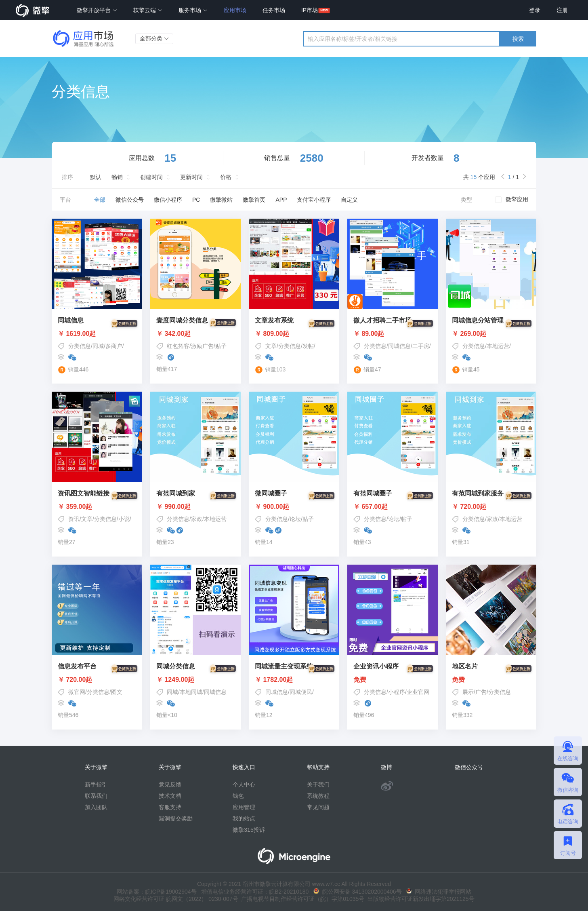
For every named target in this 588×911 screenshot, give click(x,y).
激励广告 (202, 346)
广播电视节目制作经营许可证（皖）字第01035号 (301, 899)
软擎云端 (148, 10)
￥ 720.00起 (491, 507)
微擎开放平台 (97, 10)
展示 (468, 692)
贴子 (221, 346)
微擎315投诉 (249, 830)
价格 (226, 177)
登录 (535, 10)
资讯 (74, 519)
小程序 (397, 692)
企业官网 (418, 692)
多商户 (114, 346)
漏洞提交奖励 (176, 818)
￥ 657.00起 (393, 507)
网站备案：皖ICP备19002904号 (157, 892)
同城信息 (399, 346)
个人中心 (244, 784)
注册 (562, 10)
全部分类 (154, 38)
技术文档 (170, 796)
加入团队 (96, 807)
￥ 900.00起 (294, 507)
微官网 (77, 692)
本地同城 (191, 692)
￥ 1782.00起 (294, 680)
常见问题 (318, 807)
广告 (481, 692)
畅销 (117, 177)
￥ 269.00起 (491, 334)
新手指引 (96, 784)
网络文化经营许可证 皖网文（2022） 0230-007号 (176, 899)
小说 (124, 519)
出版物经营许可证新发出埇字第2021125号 (419, 899)
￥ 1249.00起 (195, 680)
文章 (271, 346)
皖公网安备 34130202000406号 (358, 892)
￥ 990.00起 (195, 507)
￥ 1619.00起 (97, 334)
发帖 (308, 346)
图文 (117, 692)
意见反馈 (170, 784)
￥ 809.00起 (294, 334)
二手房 (421, 346)
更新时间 (191, 177)
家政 (197, 519)
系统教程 (318, 796)
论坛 (295, 519)
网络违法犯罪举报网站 (439, 892)
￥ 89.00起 (393, 334)
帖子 (407, 519)
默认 (96, 177)
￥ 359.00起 (97, 507)
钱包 (238, 796)
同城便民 (301, 692)
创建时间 (151, 177)
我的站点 (244, 818)
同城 (98, 346)
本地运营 (498, 346)
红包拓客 (178, 346)
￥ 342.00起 (195, 334)
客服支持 (170, 807)
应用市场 (235, 10)
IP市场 (310, 10)
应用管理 (244, 807)
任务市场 (274, 10)
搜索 (518, 39)
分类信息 (80, 346)
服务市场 (193, 10)
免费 (393, 680)
